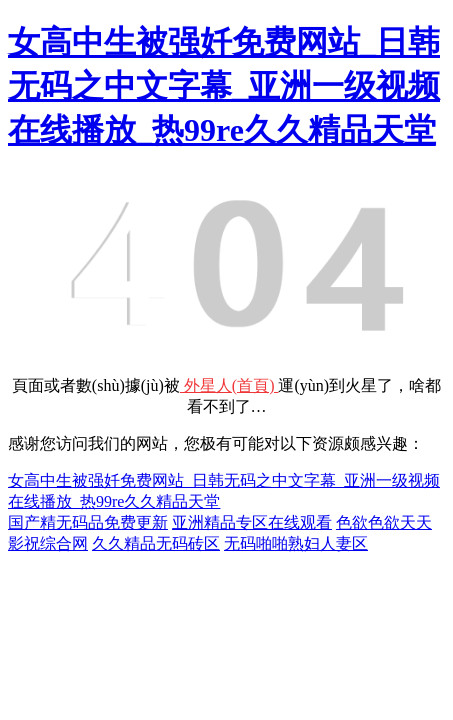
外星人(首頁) (229, 385)
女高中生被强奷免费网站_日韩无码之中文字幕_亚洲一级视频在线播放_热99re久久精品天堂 (224, 86)
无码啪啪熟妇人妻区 (296, 543)
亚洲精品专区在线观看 (252, 522)
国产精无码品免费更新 (88, 522)
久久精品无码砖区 (156, 543)
